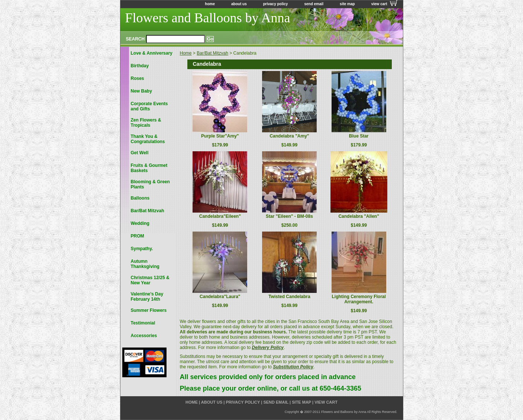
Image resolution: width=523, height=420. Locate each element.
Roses (138, 78)
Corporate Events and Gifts (149, 106)
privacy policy (276, 4)
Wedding (140, 223)
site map (347, 4)
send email (314, 4)
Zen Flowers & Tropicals (146, 123)
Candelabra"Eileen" (220, 216)
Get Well (140, 153)
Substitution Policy (293, 367)
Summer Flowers (149, 310)
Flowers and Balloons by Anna (208, 18)
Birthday (140, 66)
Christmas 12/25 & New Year (150, 280)
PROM (138, 236)
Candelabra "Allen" (359, 216)
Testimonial (143, 323)
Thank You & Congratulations (148, 139)
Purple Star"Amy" (220, 136)
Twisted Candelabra (289, 297)
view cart (379, 4)
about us (239, 4)
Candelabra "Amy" (289, 136)
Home (186, 53)
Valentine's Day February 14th (147, 297)
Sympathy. (142, 249)
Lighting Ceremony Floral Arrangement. (359, 299)
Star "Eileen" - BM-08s (289, 216)
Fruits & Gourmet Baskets (149, 168)
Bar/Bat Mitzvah (212, 53)
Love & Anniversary (152, 53)
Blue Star (359, 136)
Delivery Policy (268, 348)
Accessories (144, 336)
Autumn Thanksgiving (145, 264)
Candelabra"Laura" (220, 297)
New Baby (141, 91)
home (210, 4)
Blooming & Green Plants (150, 184)
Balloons (140, 198)
